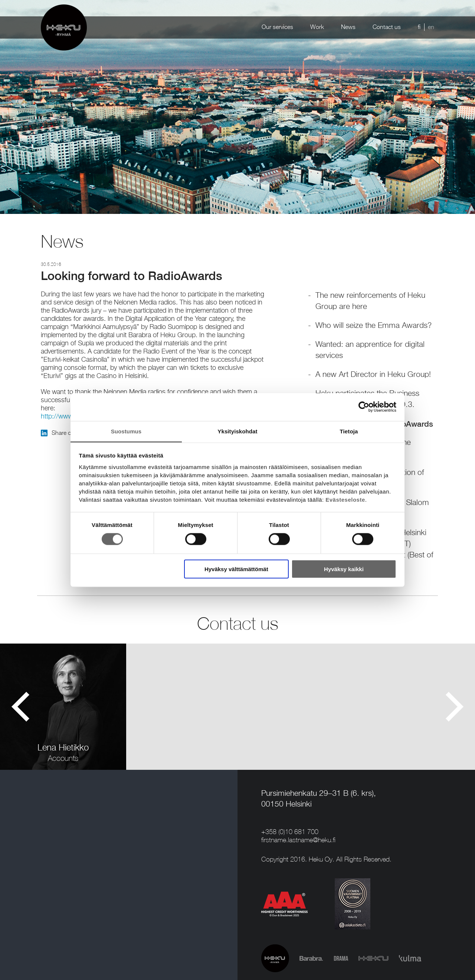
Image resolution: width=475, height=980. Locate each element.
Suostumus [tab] (126, 431)
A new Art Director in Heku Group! (373, 375)
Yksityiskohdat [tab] (237, 431)
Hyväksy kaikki (344, 569)
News (348, 27)
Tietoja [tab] (349, 431)
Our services (277, 27)
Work (317, 27)
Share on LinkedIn (69, 433)
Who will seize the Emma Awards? (374, 326)
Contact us (387, 27)
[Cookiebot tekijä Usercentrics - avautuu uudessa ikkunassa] (364, 407)
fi (419, 27)
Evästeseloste (345, 499)
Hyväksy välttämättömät (236, 569)
